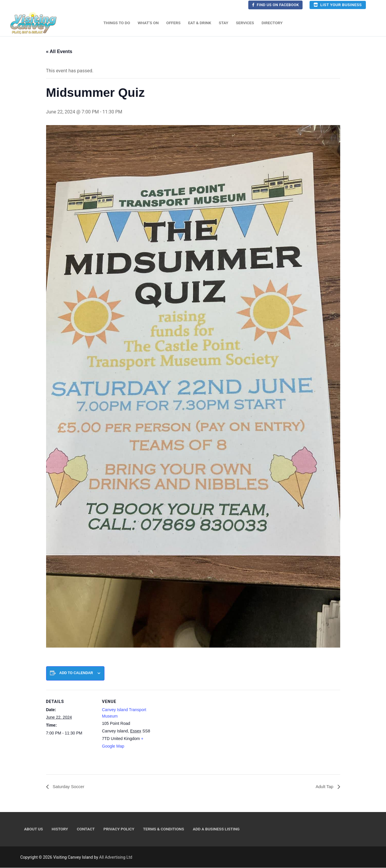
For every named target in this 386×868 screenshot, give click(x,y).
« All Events (59, 51)
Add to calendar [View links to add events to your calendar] (76, 673)
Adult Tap (324, 787)
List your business (337, 5)
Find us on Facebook (276, 5)
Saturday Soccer (70, 787)
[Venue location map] (189, 730)
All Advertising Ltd (116, 858)
